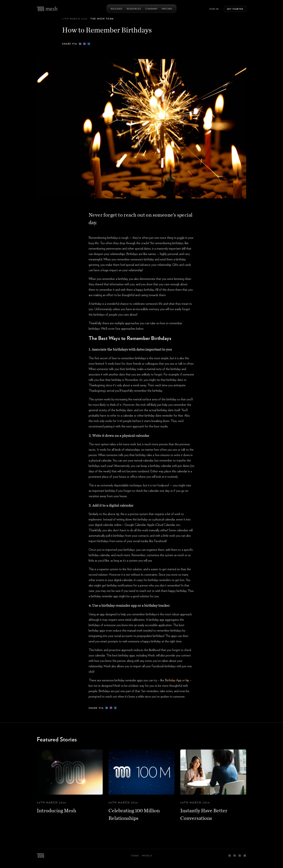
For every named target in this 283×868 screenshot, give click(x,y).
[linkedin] (80, 44)
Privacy (147, 856)
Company (151, 9)
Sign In (214, 9)
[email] (84, 44)
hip (187, 680)
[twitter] (89, 44)
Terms (135, 856)
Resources (134, 9)
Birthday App (173, 680)
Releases (117, 9)
